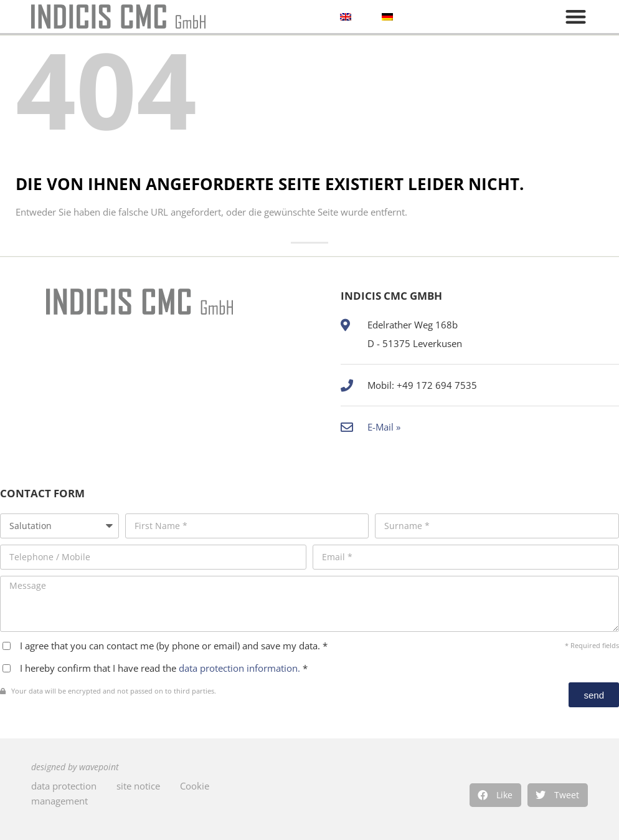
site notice (138, 786)
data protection (64, 786)
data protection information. (241, 668)
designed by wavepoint (75, 767)
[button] (495, 795)
